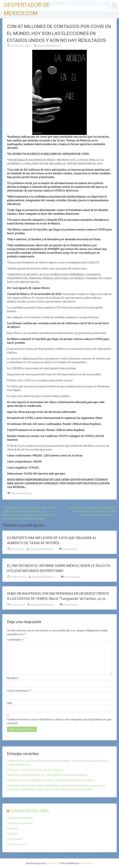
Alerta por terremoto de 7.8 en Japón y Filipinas (35, 770)
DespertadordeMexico (49, 46)
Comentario (15, 640)
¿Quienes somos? (17, 844)
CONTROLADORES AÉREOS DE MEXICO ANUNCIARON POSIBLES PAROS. (51, 780)
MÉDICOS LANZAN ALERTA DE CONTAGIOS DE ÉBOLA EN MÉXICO (47, 775)
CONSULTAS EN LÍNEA (30, 811)
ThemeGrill (86, 863)
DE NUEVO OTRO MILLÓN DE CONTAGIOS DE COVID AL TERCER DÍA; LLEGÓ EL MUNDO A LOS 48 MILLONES (91, 511)
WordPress (52, 863)
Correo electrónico (19, 691)
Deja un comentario (21, 493)
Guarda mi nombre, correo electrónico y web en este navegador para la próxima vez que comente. (59, 721)
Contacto (12, 828)
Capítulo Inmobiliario (20, 818)
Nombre (13, 678)
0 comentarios (70, 549)
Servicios (12, 834)
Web (10, 703)
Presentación (15, 839)
